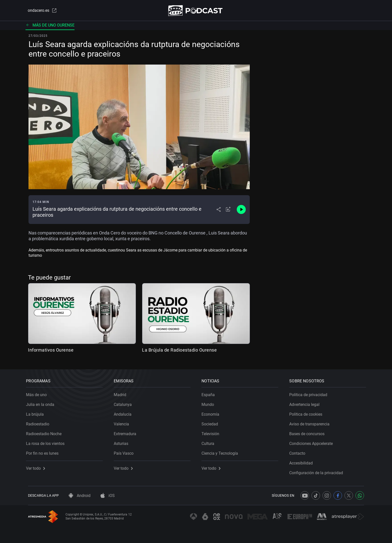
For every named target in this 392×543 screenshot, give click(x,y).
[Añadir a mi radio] (228, 211)
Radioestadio (40, 422)
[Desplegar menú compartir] (219, 211)
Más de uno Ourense (50, 26)
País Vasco (126, 452)
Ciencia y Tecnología (222, 452)
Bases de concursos (309, 432)
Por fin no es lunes (44, 452)
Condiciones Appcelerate (313, 442)
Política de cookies (308, 413)
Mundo (210, 403)
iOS (108, 496)
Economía (212, 413)
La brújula (37, 413)
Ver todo (37, 467)
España (210, 393)
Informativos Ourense (51, 351)
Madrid (122, 393)
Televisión (212, 432)
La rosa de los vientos (47, 442)
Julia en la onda (42, 403)
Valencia (123, 422)
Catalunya (125, 403)
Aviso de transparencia (311, 422)
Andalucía (125, 413)
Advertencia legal (306, 403)
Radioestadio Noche (46, 432)
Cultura (210, 442)
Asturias (123, 442)
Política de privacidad (310, 393)
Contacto (299, 452)
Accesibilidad (303, 461)
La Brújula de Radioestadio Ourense (179, 351)
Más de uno (38, 393)
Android (80, 496)
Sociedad (212, 422)
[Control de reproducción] (241, 211)
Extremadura (127, 432)
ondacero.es (40, 11)
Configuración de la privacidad (318, 471)
